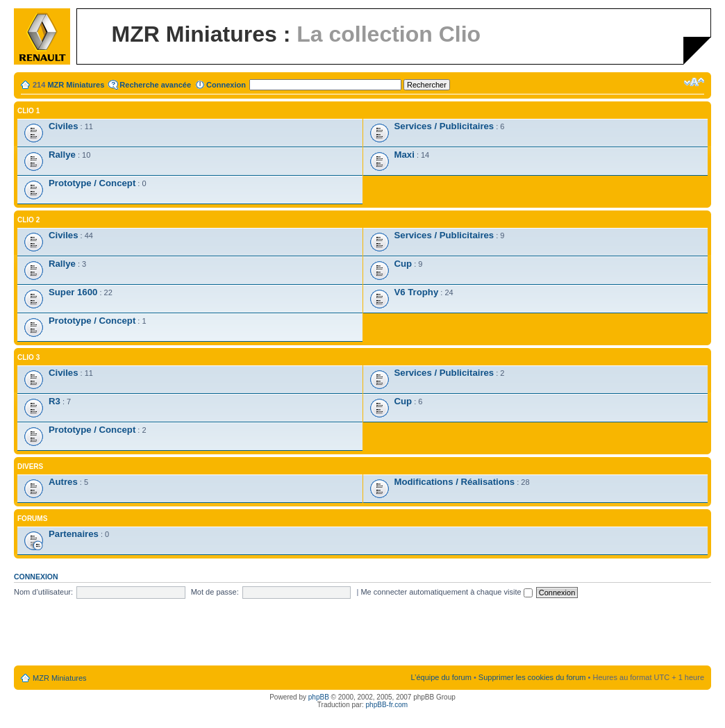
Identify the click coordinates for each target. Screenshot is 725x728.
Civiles (64, 126)
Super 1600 (73, 292)
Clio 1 (28, 111)
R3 (55, 401)
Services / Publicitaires (444, 126)
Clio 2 (28, 220)
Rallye (62, 155)
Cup (403, 264)
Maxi (405, 155)
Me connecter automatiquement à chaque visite (446, 592)
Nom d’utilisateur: (43, 592)
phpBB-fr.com (387, 705)
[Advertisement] (362, 633)
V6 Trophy (417, 292)
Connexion (226, 85)
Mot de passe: (215, 592)
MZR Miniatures (76, 85)
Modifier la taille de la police (694, 82)
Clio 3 (28, 357)
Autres (63, 482)
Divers (30, 466)
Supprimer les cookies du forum (532, 677)
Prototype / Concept (92, 183)
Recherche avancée (155, 85)
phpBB (319, 697)
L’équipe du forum (441, 677)
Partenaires (74, 534)
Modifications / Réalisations (455, 482)
